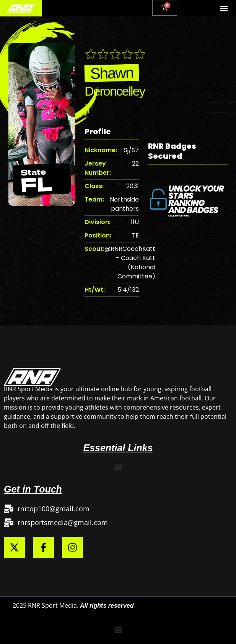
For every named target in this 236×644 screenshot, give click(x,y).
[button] (224, 8)
